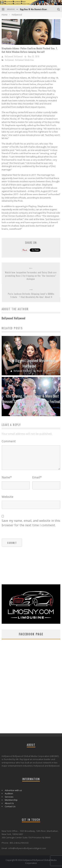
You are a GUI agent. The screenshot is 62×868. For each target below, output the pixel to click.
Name (7, 477)
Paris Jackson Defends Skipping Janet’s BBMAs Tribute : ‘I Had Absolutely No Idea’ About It (31, 296)
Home (5, 15)
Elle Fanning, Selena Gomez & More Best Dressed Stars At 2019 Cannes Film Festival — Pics (31, 401)
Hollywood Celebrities (24, 60)
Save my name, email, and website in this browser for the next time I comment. (31, 523)
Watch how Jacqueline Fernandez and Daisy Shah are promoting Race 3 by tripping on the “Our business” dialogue (31, 276)
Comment (9, 441)
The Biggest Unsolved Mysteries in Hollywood (33, 363)
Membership (11, 800)
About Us (9, 803)
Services (9, 797)
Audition (9, 793)
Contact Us (10, 806)
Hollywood (9, 60)
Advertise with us (13, 790)
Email (37, 477)
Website (8, 497)
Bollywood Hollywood (14, 56)
